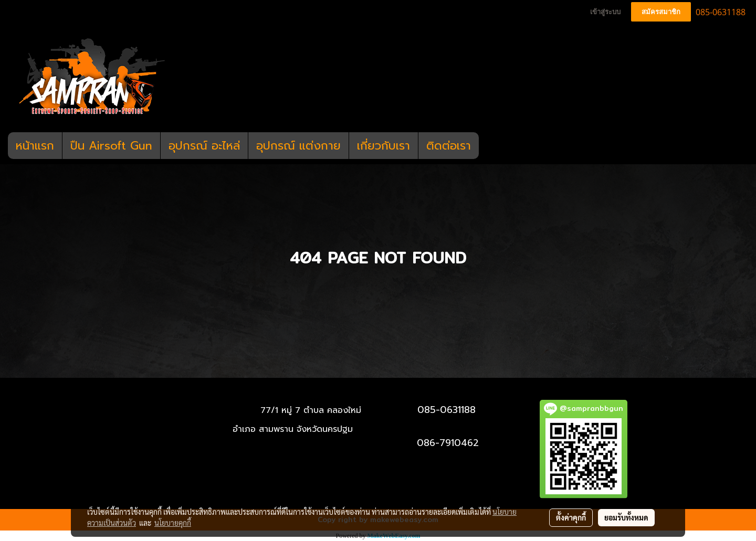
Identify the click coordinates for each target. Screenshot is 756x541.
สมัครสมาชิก (661, 12)
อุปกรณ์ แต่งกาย (298, 146)
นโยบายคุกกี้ (173, 523)
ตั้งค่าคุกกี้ (571, 517)
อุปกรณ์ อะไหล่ (204, 146)
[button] (488, 146)
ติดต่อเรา (449, 146)
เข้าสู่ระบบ (605, 12)
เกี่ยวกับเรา (384, 146)
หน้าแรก (35, 146)
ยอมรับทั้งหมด (626, 517)
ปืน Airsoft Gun (111, 146)
